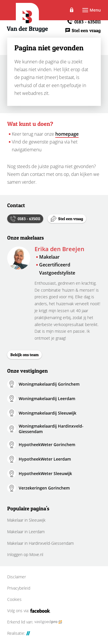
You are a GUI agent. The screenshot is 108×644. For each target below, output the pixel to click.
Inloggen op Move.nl (25, 554)
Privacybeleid (19, 588)
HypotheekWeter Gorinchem (47, 445)
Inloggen (72, 10)
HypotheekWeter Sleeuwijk (45, 473)
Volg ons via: (29, 611)
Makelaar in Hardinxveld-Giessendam (40, 543)
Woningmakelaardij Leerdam (47, 399)
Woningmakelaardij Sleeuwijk (48, 413)
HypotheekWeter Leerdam (45, 459)
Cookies (14, 599)
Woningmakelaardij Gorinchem (49, 384)
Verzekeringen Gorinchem (44, 488)
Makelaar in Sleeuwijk (26, 520)
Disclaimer (17, 577)
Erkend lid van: (35, 622)
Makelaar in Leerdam (26, 532)
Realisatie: (19, 633)
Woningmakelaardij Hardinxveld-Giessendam (51, 429)
